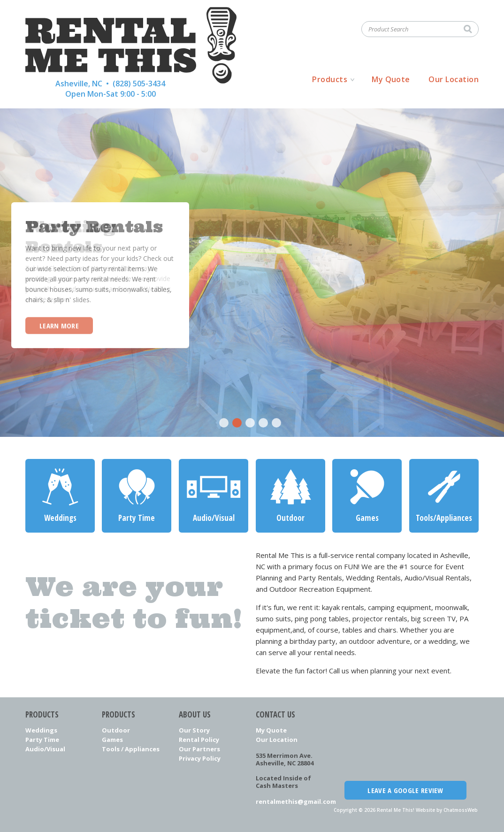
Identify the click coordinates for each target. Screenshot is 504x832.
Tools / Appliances (131, 749)
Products (330, 79)
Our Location (454, 79)
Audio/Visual (45, 749)
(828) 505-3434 (139, 84)
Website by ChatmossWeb (447, 810)
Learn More (59, 325)
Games (112, 740)
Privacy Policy (200, 758)
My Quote (391, 79)
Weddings (41, 730)
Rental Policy (199, 740)
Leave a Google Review (405, 790)
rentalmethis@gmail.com (290, 801)
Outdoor (116, 730)
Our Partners (199, 749)
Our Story (194, 730)
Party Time (42, 740)
